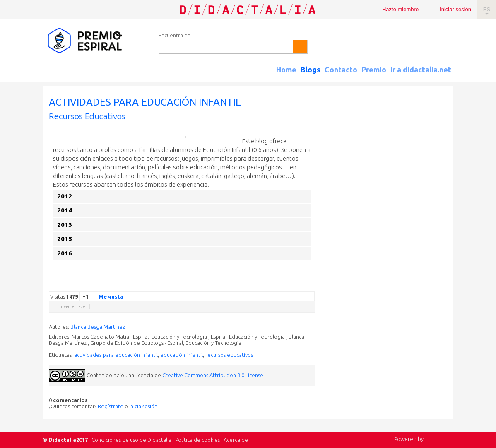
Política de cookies (197, 440)
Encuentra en (175, 35)
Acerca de (236, 440)
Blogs (311, 70)
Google (253, 285)
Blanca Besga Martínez (98, 327)
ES (487, 9)
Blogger (302, 285)
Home (286, 70)
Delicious (277, 285)
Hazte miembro (400, 9)
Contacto (341, 70)
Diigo (311, 285)
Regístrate (111, 406)
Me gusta (106, 296)
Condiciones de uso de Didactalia (131, 440)
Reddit (294, 285)
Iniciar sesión (455, 9)
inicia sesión (143, 406)
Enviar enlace (72, 306)
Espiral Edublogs (96, 41)
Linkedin (286, 285)
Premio (374, 70)
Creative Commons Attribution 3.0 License (213, 375)
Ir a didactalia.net (421, 70)
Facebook (269, 285)
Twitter (261, 285)
